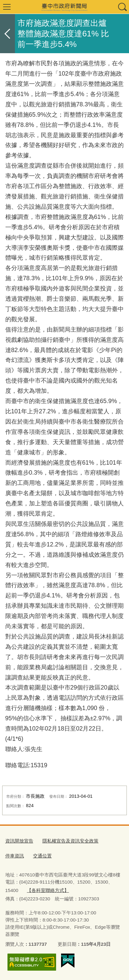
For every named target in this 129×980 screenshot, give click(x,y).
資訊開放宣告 (19, 841)
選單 (7, 7)
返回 (7, 34)
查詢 (122, 7)
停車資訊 (15, 856)
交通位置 (42, 856)
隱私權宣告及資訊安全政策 (70, 841)
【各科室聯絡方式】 (48, 890)
